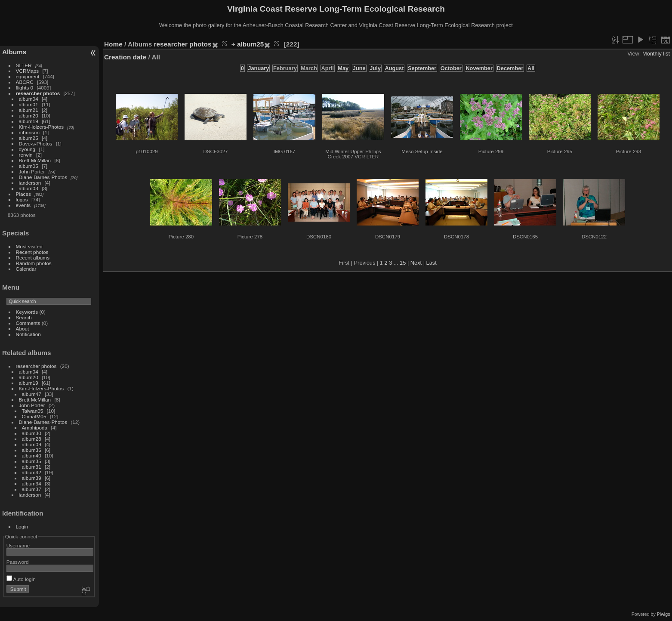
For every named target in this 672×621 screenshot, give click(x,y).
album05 (29, 166)
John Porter (32, 171)
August (394, 68)
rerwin (26, 155)
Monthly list (656, 54)
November (479, 68)
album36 (32, 450)
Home (113, 44)
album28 (32, 439)
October (451, 68)
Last (432, 263)
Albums (14, 52)
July (375, 68)
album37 (32, 489)
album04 (29, 99)
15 (403, 263)
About (23, 329)
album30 (32, 433)
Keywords (27, 312)
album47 (32, 394)
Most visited (29, 246)
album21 (29, 110)
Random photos (34, 263)
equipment (28, 76)
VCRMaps (28, 71)
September (422, 68)
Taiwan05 (33, 411)
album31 (32, 467)
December (510, 68)
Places (23, 194)
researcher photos (38, 93)
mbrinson (29, 132)
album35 (32, 461)
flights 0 (25, 88)
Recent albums (33, 258)
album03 (29, 188)
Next (416, 263)
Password (18, 562)
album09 (32, 444)
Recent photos (32, 252)
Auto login (21, 579)
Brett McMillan (35, 160)
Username (18, 545)
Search (24, 317)
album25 (29, 138)
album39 (32, 478)
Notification (28, 334)
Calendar (26, 269)
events (23, 205)
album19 (29, 121)
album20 (29, 116)
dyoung (27, 149)
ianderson (30, 183)
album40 (32, 456)
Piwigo (664, 614)
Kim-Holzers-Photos (42, 127)
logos (22, 199)
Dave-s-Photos (36, 144)
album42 (32, 472)
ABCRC (25, 82)
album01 (29, 104)
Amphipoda (35, 428)
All (531, 68)
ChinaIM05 (34, 416)
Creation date (125, 57)
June (359, 68)
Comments (28, 323)
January (258, 68)
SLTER (24, 65)
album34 (32, 484)
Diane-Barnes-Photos (43, 177)
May (343, 68)
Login (22, 527)
